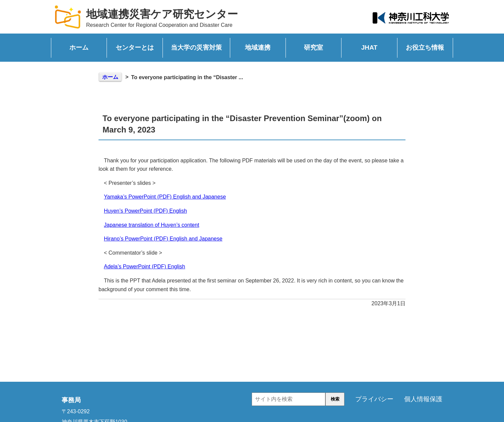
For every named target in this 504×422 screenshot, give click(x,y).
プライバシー (374, 399)
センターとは (135, 47)
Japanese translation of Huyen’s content (151, 225)
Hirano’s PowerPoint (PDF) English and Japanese (163, 239)
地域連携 (258, 47)
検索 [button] (335, 399)
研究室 (313, 47)
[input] (289, 399)
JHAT (369, 47)
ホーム (79, 47)
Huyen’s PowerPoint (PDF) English (145, 211)
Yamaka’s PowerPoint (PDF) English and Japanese (165, 197)
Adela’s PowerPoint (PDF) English (144, 267)
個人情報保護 (423, 399)
